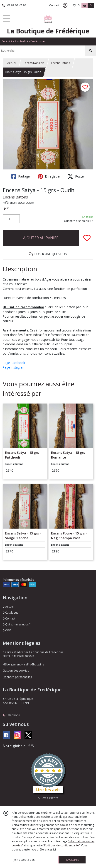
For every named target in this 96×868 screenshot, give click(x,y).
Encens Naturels (34, 63)
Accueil (12, 63)
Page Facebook (14, 363)
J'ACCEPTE (72, 860)
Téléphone (11, 715)
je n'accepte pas (24, 860)
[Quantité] (11, 219)
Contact (54, 5)
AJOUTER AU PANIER (41, 238)
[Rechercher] (91, 51)
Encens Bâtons (61, 63)
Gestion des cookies (16, 671)
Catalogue (11, 613)
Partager (21, 176)
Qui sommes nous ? (17, 624)
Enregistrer (49, 176)
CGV (7, 630)
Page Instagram (14, 367)
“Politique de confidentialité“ (62, 845)
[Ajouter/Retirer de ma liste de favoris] (87, 238)
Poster (76, 176)
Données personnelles (17, 677)
